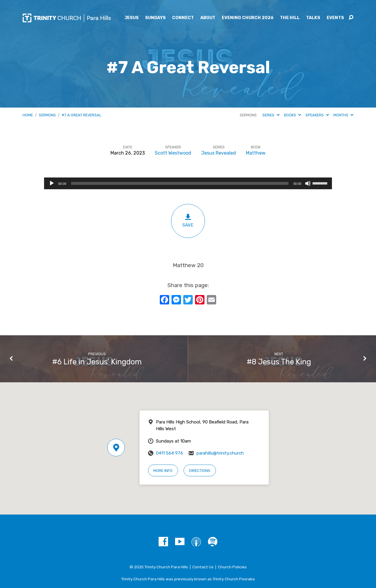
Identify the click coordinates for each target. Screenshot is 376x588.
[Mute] (308, 183)
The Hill (290, 18)
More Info (163, 471)
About (208, 18)
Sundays (155, 18)
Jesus (132, 18)
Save (188, 221)
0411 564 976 (169, 453)
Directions (200, 471)
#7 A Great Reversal (82, 115)
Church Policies (232, 567)
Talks (313, 18)
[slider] (180, 183)
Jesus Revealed (219, 153)
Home (28, 115)
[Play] (52, 183)
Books (293, 115)
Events (335, 18)
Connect (183, 18)
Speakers (317, 115)
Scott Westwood (173, 153)
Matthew (256, 153)
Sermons (47, 115)
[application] (188, 183)
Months (343, 115)
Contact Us (203, 567)
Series (271, 115)
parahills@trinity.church (220, 453)
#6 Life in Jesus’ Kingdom (97, 362)
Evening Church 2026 (248, 18)
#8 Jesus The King (279, 362)
